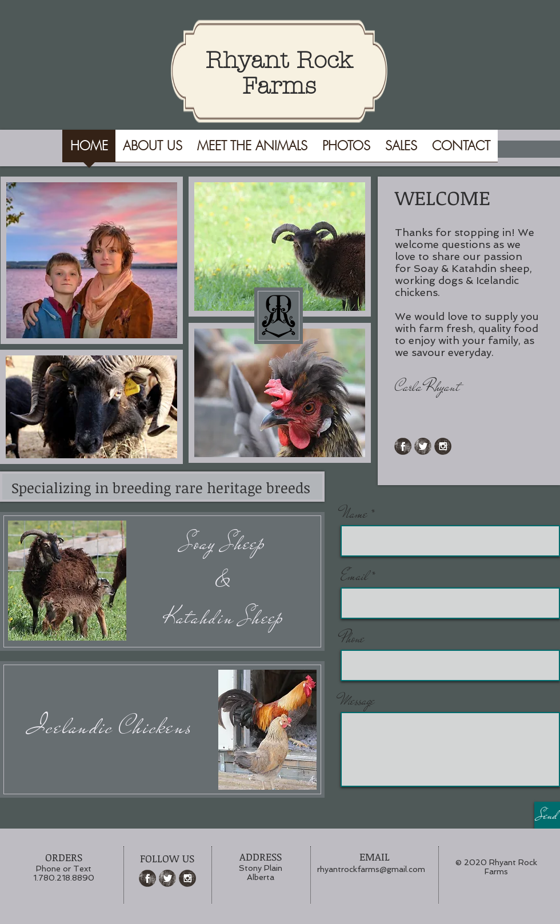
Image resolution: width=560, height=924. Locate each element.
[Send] (547, 815)
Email (354, 576)
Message (358, 701)
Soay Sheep (224, 543)
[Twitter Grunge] (423, 446)
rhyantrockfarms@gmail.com (371, 869)
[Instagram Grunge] (443, 446)
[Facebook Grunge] (403, 446)
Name (354, 514)
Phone (353, 639)
